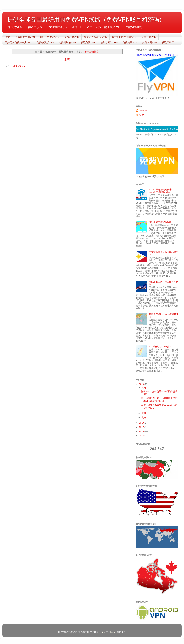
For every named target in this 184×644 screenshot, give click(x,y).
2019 (142, 423)
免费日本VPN (149, 37)
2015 (142, 436)
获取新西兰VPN (109, 42)
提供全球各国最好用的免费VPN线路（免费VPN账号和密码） (86, 19)
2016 (142, 431)
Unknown (143, 110)
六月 (144, 418)
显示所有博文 (92, 52)
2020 (142, 384)
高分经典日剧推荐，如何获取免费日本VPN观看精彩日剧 (159, 400)
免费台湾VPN (72, 37)
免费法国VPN (130, 42)
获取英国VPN (88, 42)
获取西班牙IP (169, 42)
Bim (103, 632)
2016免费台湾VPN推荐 (160, 347)
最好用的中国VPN (25, 37)
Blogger (112, 632)
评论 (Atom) (19, 66)
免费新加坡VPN (67, 42)
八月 (144, 388)
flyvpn (142, 115)
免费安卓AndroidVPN (95, 37)
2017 (142, 427)
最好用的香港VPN (50, 37)
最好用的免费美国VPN (124, 37)
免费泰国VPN (150, 42)
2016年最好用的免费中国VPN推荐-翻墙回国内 (161, 191)
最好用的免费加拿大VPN (18, 42)
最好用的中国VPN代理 (160, 222)
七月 (144, 413)
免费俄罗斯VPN (45, 42)
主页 (8, 37)
